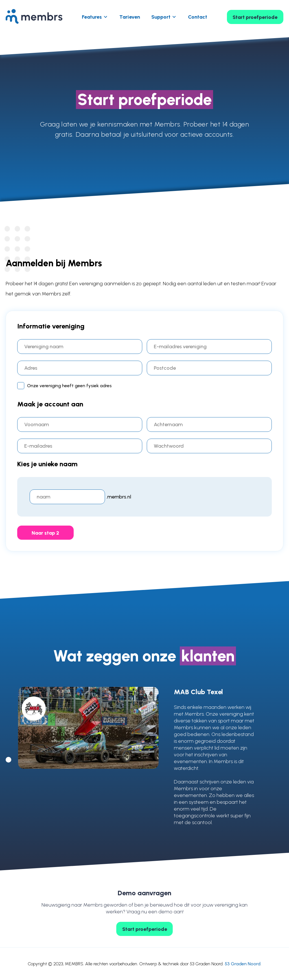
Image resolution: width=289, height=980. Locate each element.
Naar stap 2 (45, 533)
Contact (198, 17)
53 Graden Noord (243, 964)
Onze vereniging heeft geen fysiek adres (64, 385)
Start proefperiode (255, 17)
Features (92, 17)
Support (161, 17)
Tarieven (130, 17)
